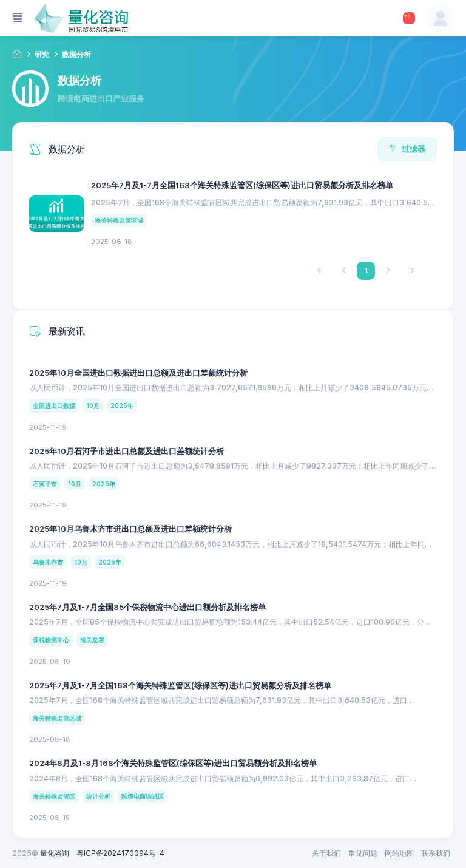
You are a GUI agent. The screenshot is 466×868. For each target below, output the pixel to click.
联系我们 (436, 853)
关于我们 (326, 853)
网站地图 (399, 853)
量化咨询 (55, 853)
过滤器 (407, 149)
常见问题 (363, 853)
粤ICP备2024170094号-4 (120, 853)
